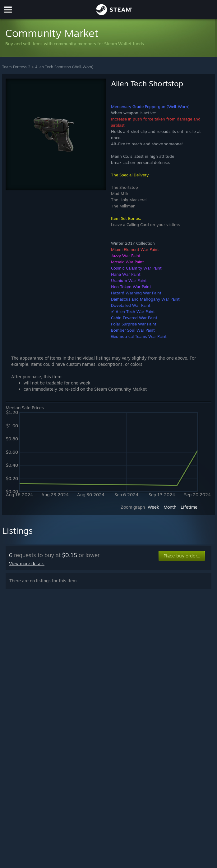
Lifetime (189, 507)
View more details (27, 564)
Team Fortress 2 (16, 67)
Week (153, 507)
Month (170, 507)
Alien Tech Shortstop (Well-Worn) (64, 67)
